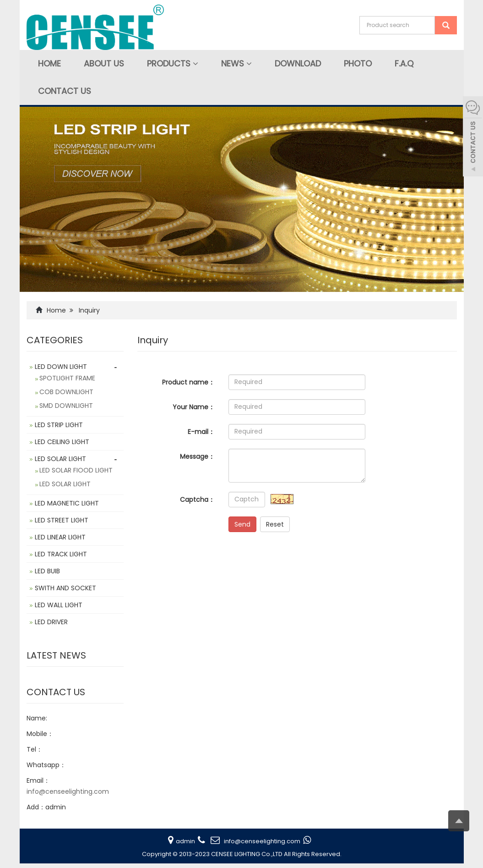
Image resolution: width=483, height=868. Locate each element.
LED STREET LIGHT (62, 520)
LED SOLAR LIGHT (60, 459)
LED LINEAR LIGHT (60, 537)
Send (242, 524)
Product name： (188, 382)
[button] (195, 63)
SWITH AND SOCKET (65, 588)
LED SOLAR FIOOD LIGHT (76, 470)
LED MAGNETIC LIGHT (67, 503)
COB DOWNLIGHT (66, 392)
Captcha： (197, 500)
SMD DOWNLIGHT (66, 406)
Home (49, 63)
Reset (275, 524)
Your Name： (194, 407)
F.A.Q (404, 63)
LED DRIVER (51, 622)
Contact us (65, 91)
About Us (104, 63)
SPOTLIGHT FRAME (67, 378)
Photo (358, 63)
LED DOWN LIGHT (61, 367)
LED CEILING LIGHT (62, 442)
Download (298, 63)
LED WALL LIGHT (59, 605)
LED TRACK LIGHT (61, 554)
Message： (197, 456)
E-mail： (201, 432)
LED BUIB (47, 571)
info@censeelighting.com (68, 791)
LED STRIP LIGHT (59, 425)
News (236, 63)
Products (173, 63)
